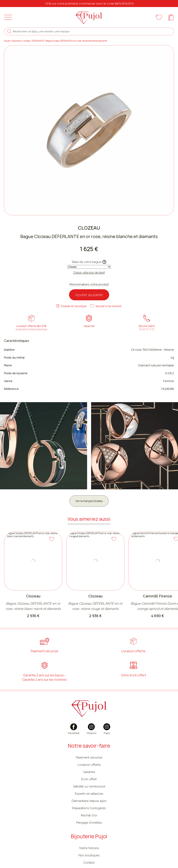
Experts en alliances (89, 797)
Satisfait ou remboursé (89, 790)
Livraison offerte (89, 768)
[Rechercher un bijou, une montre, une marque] (92, 34)
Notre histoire (89, 852)
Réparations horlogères (89, 812)
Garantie (89, 775)
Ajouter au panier (89, 298)
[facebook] (74, 735)
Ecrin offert (89, 783)
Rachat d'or (89, 819)
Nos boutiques (89, 859)
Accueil (7, 44)
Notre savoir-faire (89, 749)
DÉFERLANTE (38, 44)
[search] (9, 34)
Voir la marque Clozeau (89, 504)
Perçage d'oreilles (89, 826)
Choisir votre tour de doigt (89, 275)
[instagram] (91, 735)
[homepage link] (89, 19)
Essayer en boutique (71, 309)
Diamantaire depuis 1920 (89, 804)
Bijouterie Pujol (89, 840)
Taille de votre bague (89, 265)
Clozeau (26, 44)
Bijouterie (17, 44)
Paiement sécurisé (89, 761)
